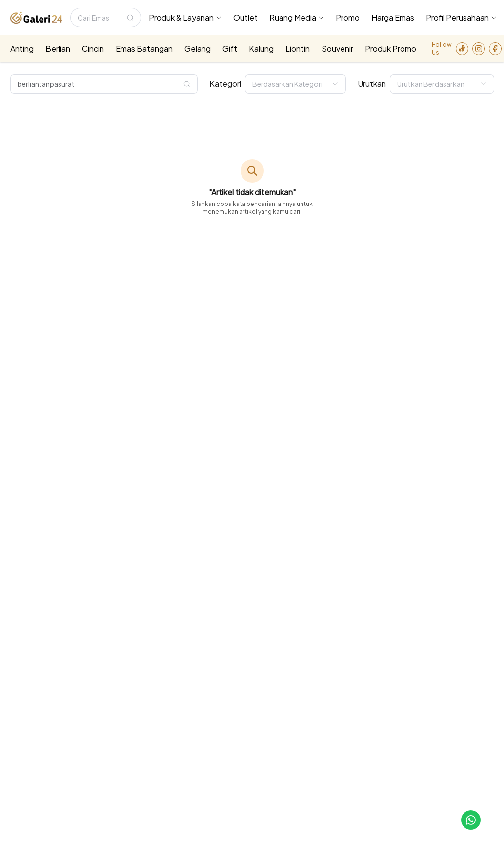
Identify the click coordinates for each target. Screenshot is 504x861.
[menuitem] (185, 18)
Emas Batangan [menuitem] (144, 49)
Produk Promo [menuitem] (391, 49)
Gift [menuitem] (230, 49)
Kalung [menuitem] (261, 49)
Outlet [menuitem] (245, 17)
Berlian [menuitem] (58, 49)
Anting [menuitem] (22, 49)
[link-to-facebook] (495, 49)
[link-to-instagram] (479, 49)
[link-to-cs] (471, 820)
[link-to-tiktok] (462, 49)
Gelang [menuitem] (198, 49)
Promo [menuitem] (348, 17)
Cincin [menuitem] (93, 49)
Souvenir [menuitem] (337, 49)
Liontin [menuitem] (298, 49)
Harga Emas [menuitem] (393, 17)
